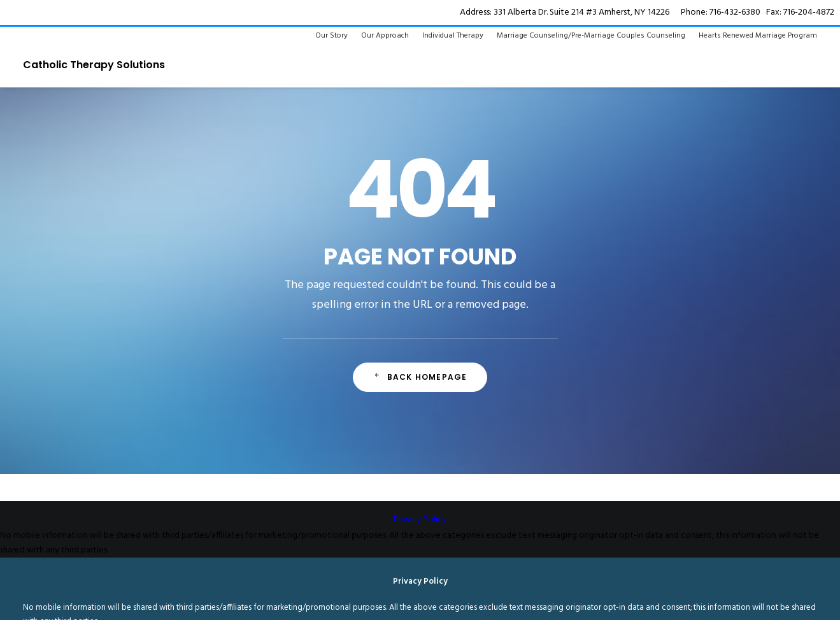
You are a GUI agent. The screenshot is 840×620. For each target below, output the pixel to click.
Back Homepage (420, 377)
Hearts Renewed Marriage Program (758, 36)
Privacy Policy (420, 520)
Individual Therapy (453, 36)
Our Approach (385, 36)
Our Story (331, 36)
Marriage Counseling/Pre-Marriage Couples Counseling (591, 36)
